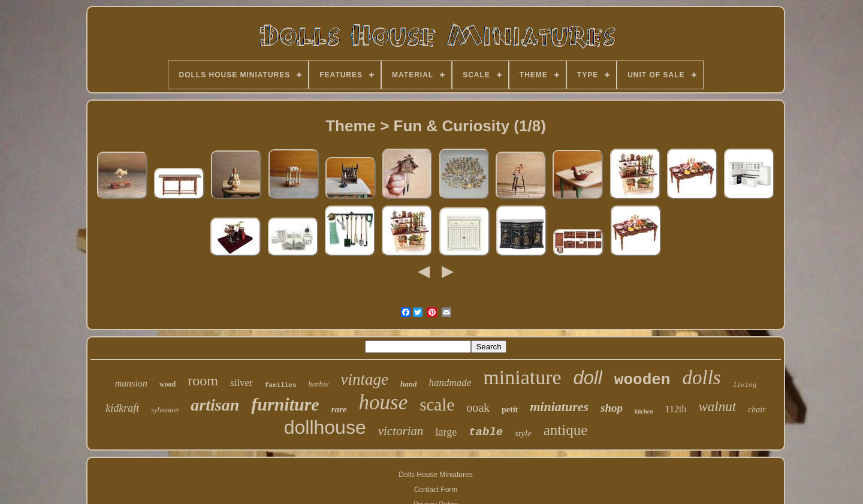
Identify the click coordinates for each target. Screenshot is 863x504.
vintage (365, 379)
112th (676, 409)
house (384, 402)
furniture (285, 404)
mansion (131, 383)
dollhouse (325, 427)
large (446, 432)
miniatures (559, 407)
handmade (450, 383)
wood (168, 384)
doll (588, 378)
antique (566, 430)
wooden (642, 380)
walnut (717, 407)
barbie (319, 384)
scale (437, 405)
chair (757, 410)
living (745, 385)
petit (510, 410)
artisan (215, 405)
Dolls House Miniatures (435, 475)
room (203, 381)
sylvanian (165, 410)
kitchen (644, 411)
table (486, 432)
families (281, 385)
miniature (522, 377)
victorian (401, 431)
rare (339, 409)
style (523, 433)
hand (408, 384)
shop (612, 408)
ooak (478, 408)
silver (242, 383)
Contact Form (436, 490)
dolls (701, 378)
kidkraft (122, 408)
